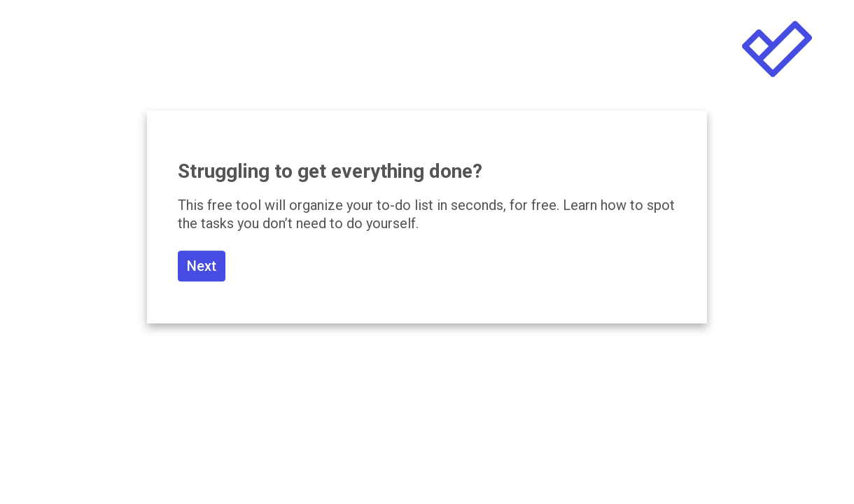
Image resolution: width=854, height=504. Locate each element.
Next (202, 266)
